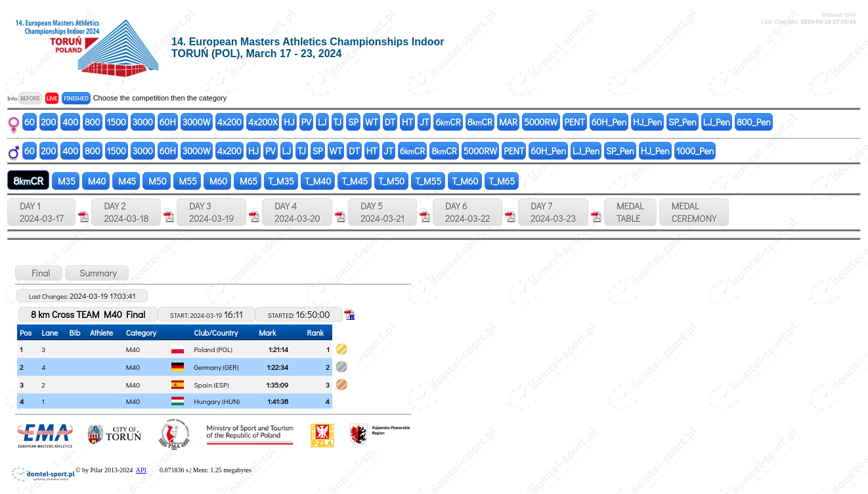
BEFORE (30, 98)
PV (306, 122)
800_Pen (754, 122)
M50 (156, 181)
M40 (96, 181)
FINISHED (76, 98)
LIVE (52, 98)
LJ (322, 122)
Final (39, 273)
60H (168, 122)
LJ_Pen (717, 122)
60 (30, 122)
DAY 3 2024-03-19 (211, 212)
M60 (217, 181)
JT (424, 122)
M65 (248, 181)
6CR (448, 122)
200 (49, 122)
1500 (117, 122)
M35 (66, 181)
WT (372, 122)
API (141, 470)
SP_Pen (683, 122)
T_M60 (465, 181)
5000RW (541, 122)
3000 (143, 122)
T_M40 (318, 181)
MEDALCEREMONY (694, 212)
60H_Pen (609, 122)
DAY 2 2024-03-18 (126, 212)
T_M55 (428, 181)
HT (407, 122)
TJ (338, 122)
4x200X (263, 122)
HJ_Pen (647, 122)
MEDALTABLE (630, 212)
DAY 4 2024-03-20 (297, 212)
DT (390, 122)
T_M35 (281, 181)
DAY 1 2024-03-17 (41, 212)
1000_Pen (695, 151)
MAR (508, 122)
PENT (575, 122)
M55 (187, 181)
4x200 (229, 122)
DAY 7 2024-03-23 (553, 212)
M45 (126, 181)
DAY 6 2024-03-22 (467, 212)
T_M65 (502, 181)
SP (353, 122)
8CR (480, 122)
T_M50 (391, 181)
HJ (289, 122)
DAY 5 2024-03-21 (382, 212)
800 (92, 122)
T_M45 (355, 181)
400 (70, 122)
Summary (97, 273)
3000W (197, 122)
